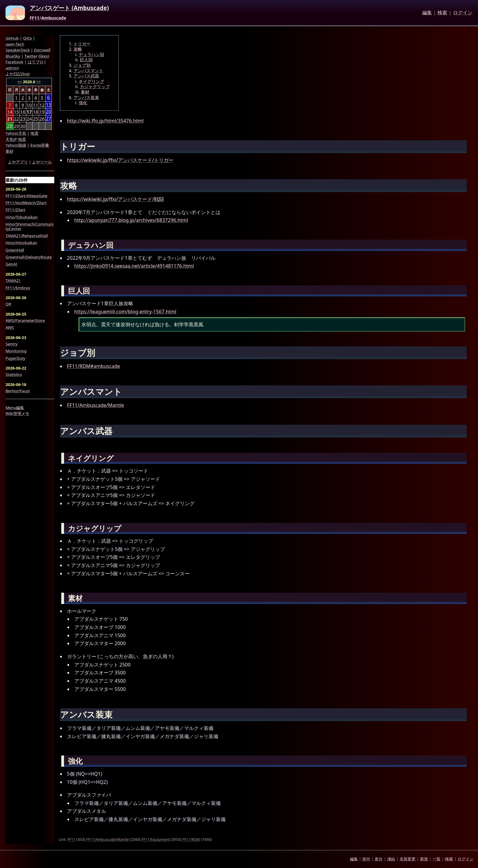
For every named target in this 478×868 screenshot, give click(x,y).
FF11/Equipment (155, 839)
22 (16, 119)
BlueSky (13, 56)
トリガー (82, 44)
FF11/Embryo (18, 288)
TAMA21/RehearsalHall (27, 236)
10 (29, 105)
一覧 (437, 859)
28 (10, 126)
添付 (366, 859)
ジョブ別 (82, 65)
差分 (379, 859)
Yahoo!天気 (16, 133)
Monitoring (16, 351)
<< (20, 82)
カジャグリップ (95, 87)
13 (48, 105)
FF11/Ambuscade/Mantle (96, 405)
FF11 (34, 18)
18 (36, 112)
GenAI (11, 264)
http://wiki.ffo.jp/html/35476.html (105, 121)
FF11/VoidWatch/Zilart (26, 203)
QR (8, 304)
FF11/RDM (191, 839)
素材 (85, 92)
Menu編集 (15, 408)
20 (48, 112)
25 (36, 119)
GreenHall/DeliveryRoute (29, 257)
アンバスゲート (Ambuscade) (69, 8)
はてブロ (36, 62)
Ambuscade (54, 18)
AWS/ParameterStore (25, 320)
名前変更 (408, 859)
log (25, 74)
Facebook (14, 62)
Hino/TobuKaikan (21, 217)
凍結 (391, 859)
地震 (34, 133)
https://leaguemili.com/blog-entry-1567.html (125, 312)
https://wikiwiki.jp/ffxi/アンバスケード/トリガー (120, 160)
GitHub (12, 38)
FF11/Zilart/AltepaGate (26, 196)
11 (36, 105)
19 (42, 112)
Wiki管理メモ (17, 413)
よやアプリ (18, 162)
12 (42, 105)
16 (23, 112)
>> (39, 82)
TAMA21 (13, 280)
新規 (424, 859)
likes (44, 56)
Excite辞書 (40, 145)
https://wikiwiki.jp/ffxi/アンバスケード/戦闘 (116, 199)
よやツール (42, 162)
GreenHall (15, 250)
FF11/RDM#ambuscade (94, 366)
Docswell (42, 50)
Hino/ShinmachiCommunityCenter (29, 226)
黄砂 (9, 151)
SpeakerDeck (18, 50)
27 (48, 119)
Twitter (31, 56)
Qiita (27, 38)
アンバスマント (88, 71)
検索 (442, 13)
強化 (83, 103)
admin (11, 68)
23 (23, 119)
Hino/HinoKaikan (21, 243)
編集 (427, 13)
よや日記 (13, 74)
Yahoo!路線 (16, 145)
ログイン (463, 13)
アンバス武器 (86, 76)
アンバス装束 (86, 98)
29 (16, 126)
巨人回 (86, 60)
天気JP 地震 (16, 139)
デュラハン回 (91, 55)
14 (10, 112)
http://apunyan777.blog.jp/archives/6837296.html (131, 220)
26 (42, 119)
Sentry (11, 344)
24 (29, 119)
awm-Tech (15, 44)
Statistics (14, 374)
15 (16, 112)
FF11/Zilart (15, 210)
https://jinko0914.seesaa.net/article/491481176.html (134, 266)
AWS (10, 327)
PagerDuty (15, 358)
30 (23, 126)
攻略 (78, 49)
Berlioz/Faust (18, 391)
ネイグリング (91, 81)
